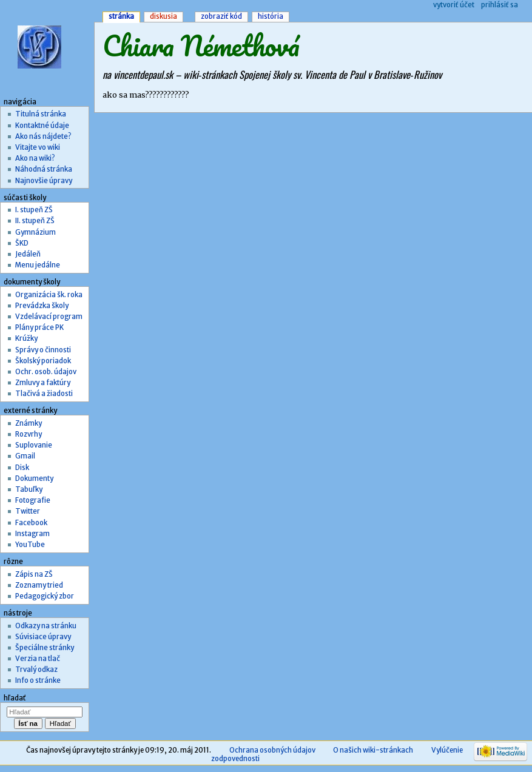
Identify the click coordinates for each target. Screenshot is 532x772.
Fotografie (33, 500)
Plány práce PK (39, 327)
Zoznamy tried (39, 585)
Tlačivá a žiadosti (44, 394)
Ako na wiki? (35, 158)
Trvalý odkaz (36, 670)
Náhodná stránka (44, 169)
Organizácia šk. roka (49, 295)
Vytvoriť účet (454, 5)
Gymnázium (35, 232)
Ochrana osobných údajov (272, 750)
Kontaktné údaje (42, 126)
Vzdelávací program (49, 317)
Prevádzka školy (42, 306)
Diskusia (163, 16)
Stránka (121, 16)
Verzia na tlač (38, 659)
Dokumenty (34, 478)
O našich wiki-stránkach (373, 750)
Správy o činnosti (43, 350)
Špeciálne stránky (45, 648)
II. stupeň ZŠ (35, 221)
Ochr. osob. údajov (46, 372)
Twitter (28, 511)
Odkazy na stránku (46, 626)
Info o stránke (38, 680)
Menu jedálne (38, 265)
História (271, 16)
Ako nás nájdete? (43, 136)
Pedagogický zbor (45, 596)
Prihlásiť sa (500, 5)
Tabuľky (29, 489)
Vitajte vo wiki (38, 147)
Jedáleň (28, 254)
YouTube (30, 545)
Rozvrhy (29, 434)
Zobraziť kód (221, 16)
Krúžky (26, 338)
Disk (22, 468)
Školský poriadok (43, 361)
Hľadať (15, 698)
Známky (29, 423)
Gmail (25, 456)
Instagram (32, 534)
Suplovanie (34, 445)
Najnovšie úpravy (44, 181)
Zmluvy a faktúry (43, 383)
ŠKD (22, 243)
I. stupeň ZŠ (34, 210)
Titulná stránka (41, 114)
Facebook (31, 523)
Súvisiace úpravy (43, 637)
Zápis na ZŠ (34, 574)
